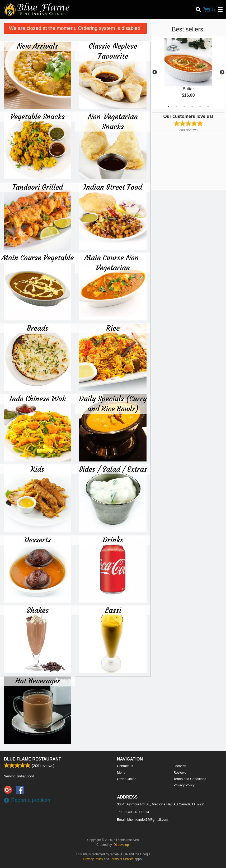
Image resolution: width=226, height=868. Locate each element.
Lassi (113, 610)
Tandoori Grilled (37, 187)
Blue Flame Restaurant (33, 759)
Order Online (127, 779)
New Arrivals (37, 46)
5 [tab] (200, 106)
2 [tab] (176, 106)
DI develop (121, 845)
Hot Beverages (38, 681)
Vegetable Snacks (37, 116)
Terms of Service (122, 859)
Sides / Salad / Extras (113, 469)
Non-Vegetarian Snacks (113, 122)
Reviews (180, 773)
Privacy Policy (184, 785)
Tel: (133, 812)
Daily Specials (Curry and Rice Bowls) (113, 404)
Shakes (38, 610)
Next (222, 72)
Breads (38, 328)
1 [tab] (168, 106)
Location (180, 766)
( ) (209, 10)
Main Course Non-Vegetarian (113, 263)
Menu (121, 773)
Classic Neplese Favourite (113, 51)
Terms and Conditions (190, 779)
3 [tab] (184, 106)
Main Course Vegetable (38, 258)
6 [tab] (208, 106)
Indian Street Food (113, 187)
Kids (37, 469)
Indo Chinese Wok (38, 399)
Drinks (113, 540)
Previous (155, 72)
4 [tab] (192, 106)
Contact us (125, 766)
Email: (143, 820)
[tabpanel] (188, 72)
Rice (113, 328)
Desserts (38, 540)
